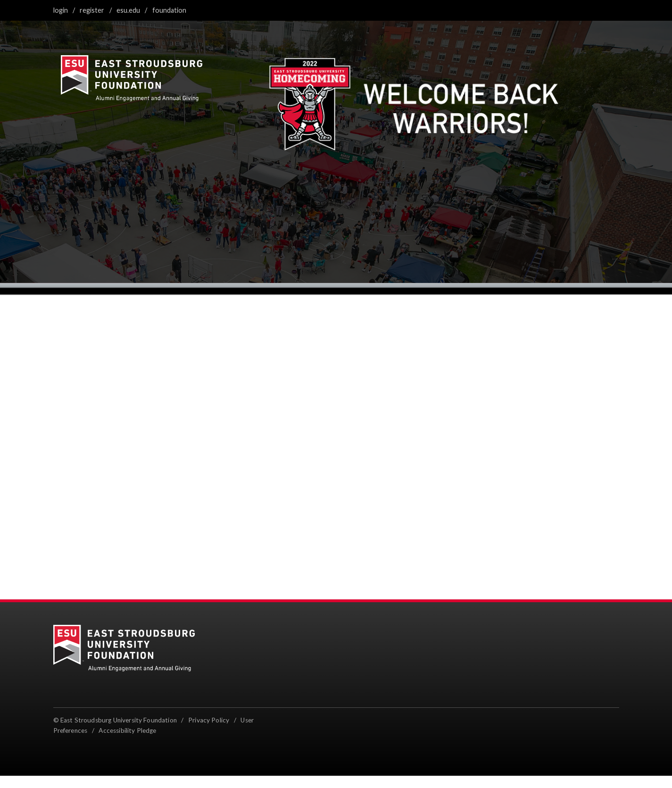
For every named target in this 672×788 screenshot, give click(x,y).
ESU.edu (128, 10)
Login (61, 10)
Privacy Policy (209, 720)
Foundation (169, 10)
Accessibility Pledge (127, 730)
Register (92, 10)
